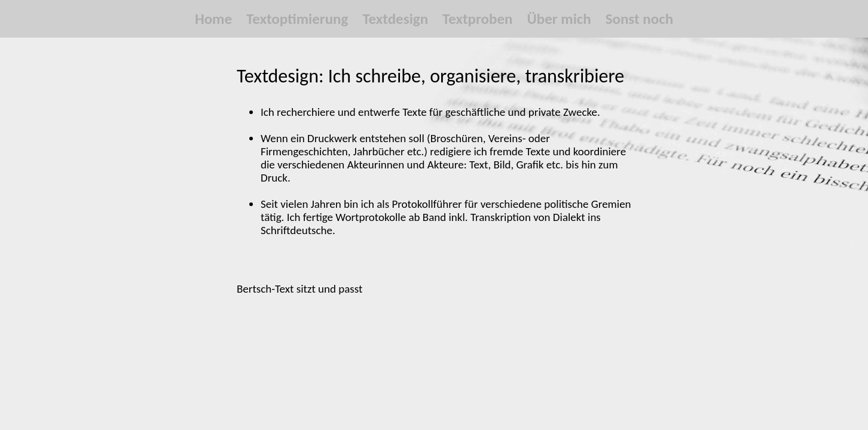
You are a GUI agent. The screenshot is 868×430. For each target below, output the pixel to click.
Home (213, 19)
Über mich (559, 19)
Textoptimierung (297, 19)
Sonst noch (639, 19)
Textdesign (395, 19)
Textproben (477, 19)
